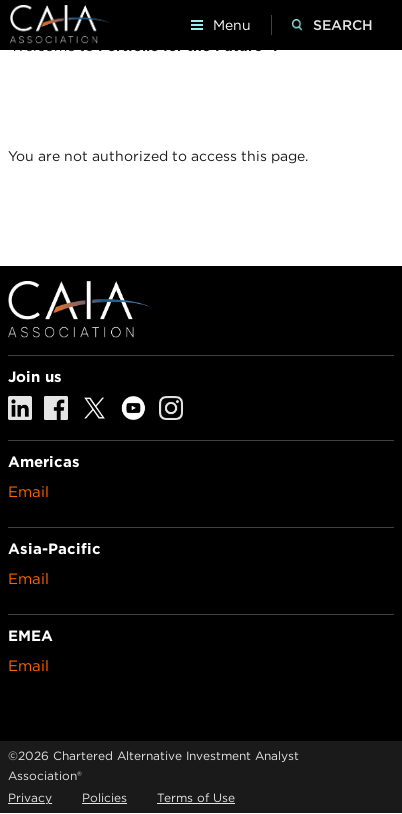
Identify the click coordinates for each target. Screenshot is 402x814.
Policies (104, 797)
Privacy (30, 797)
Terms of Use (196, 797)
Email (28, 492)
